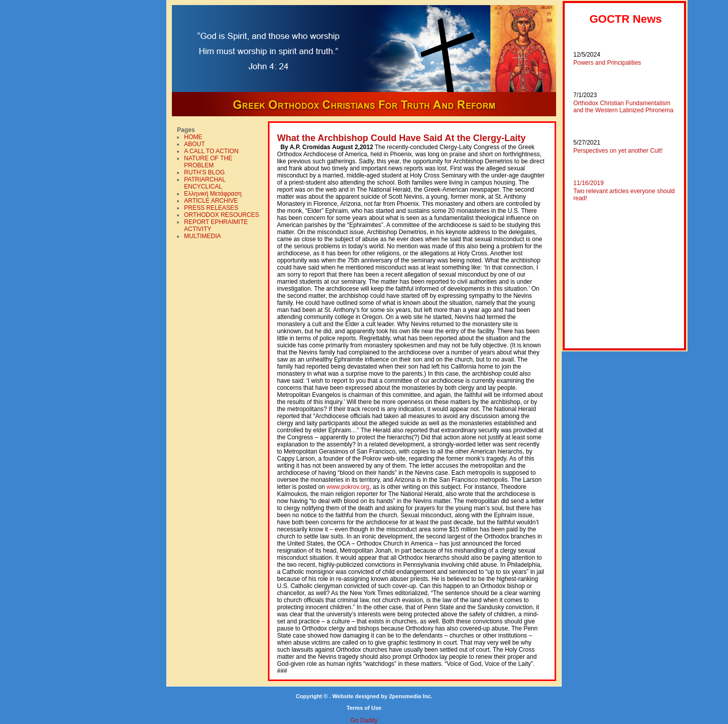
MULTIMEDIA (202, 236)
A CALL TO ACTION (211, 151)
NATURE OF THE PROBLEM (208, 162)
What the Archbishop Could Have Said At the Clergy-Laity (401, 138)
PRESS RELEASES (211, 208)
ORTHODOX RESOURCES (221, 215)
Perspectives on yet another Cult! (618, 151)
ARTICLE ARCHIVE (211, 201)
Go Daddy (364, 720)
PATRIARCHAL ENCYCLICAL (205, 183)
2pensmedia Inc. (411, 696)
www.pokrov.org (348, 487)
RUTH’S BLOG (204, 172)
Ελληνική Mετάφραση (213, 194)
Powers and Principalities (607, 63)
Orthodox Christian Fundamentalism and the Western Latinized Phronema (623, 107)
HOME (193, 137)
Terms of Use (364, 708)
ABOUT (194, 144)
